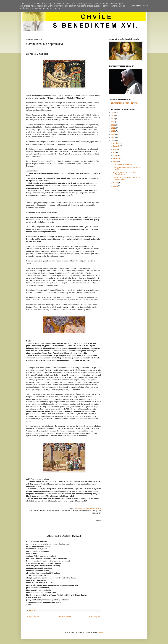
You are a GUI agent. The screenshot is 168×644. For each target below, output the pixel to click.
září (115, 152)
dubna (116, 186)
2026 (113, 113)
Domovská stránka (64, 617)
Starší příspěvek (95, 617)
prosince (116, 143)
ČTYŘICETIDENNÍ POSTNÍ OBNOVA (124, 103)
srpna (115, 155)
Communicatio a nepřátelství (123, 164)
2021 (113, 128)
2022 (113, 125)
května (116, 183)
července (117, 158)
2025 (113, 116)
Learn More (136, 6)
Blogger (100, 632)
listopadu (117, 146)
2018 (113, 137)
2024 (113, 119)
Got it (146, 6)
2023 (113, 122)
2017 (113, 140)
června (116, 161)
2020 (113, 131)
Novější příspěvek (33, 617)
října (115, 149)
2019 (113, 134)
